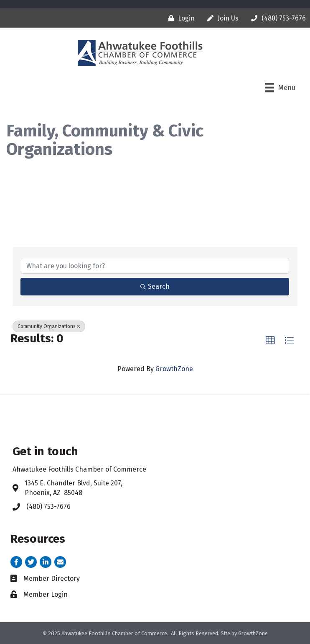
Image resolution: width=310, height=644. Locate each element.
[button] (270, 341)
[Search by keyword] (155, 266)
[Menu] (280, 87)
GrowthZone (174, 369)
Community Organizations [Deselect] (49, 326)
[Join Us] (221, 18)
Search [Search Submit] (155, 286)
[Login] (179, 18)
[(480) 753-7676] (276, 18)
